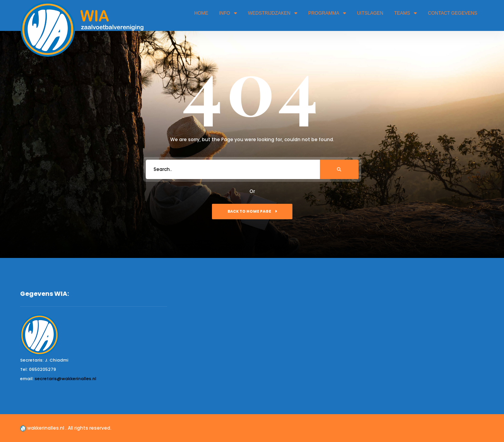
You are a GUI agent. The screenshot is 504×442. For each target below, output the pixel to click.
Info (228, 13)
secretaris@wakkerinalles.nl (66, 379)
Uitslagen (370, 13)
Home (201, 13)
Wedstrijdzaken (273, 13)
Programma (327, 13)
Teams (406, 13)
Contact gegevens (453, 13)
